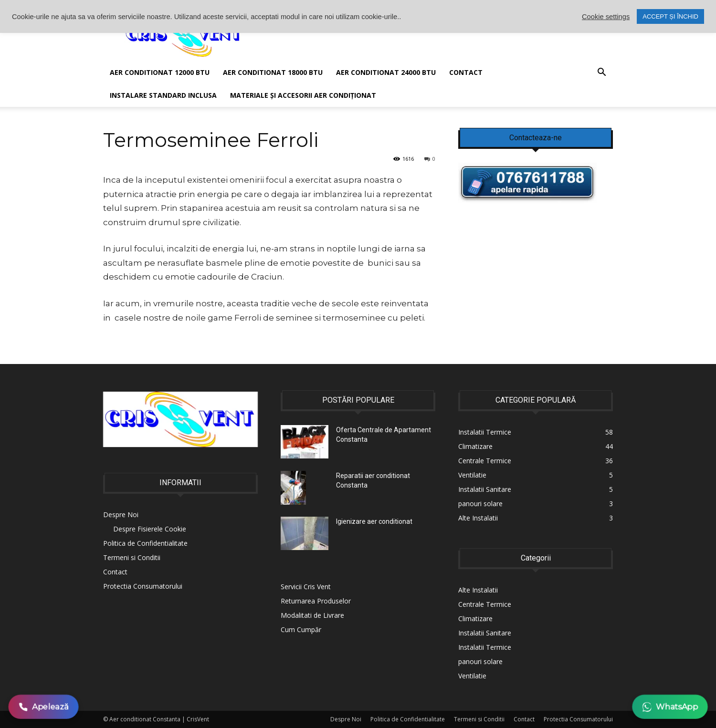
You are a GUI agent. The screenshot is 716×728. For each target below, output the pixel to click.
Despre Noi (121, 515)
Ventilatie (472, 676)
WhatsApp (670, 707)
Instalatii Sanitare (485, 633)
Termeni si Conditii (132, 557)
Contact (466, 72)
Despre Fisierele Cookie (150, 529)
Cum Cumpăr (301, 629)
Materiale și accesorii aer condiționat (303, 95)
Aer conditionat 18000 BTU (273, 72)
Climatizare (475, 619)
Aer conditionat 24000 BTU (386, 72)
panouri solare (480, 661)
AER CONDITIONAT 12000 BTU (160, 72)
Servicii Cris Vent (306, 587)
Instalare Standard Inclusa (163, 95)
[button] (601, 73)
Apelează (44, 707)
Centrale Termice (485, 604)
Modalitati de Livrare (312, 615)
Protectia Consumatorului (143, 586)
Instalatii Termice (485, 647)
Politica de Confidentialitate (145, 543)
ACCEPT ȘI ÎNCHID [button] (670, 16)
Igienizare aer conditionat (374, 521)
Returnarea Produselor (316, 601)
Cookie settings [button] (606, 17)
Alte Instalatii (478, 590)
